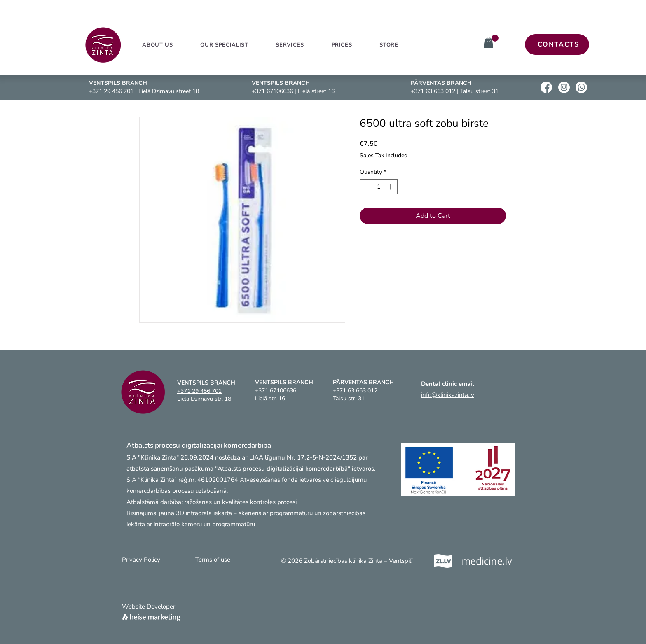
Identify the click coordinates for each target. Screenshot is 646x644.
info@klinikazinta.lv (448, 395)
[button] (290, 45)
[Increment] (391, 187)
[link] (495, 38)
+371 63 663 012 (433, 91)
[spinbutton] (379, 187)
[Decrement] (366, 187)
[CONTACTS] (557, 44)
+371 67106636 (272, 91)
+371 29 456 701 (111, 91)
